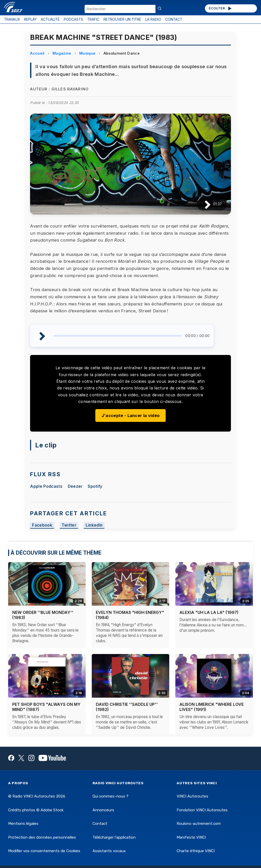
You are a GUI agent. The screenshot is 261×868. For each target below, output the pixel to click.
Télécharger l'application (114, 837)
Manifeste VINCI (191, 837)
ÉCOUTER (221, 8)
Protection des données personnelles (42, 837)
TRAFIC (93, 19)
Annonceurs (103, 810)
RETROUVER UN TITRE (122, 19)
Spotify (95, 486)
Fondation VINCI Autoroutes (202, 810)
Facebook (42, 525)
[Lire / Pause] (204, 204)
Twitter (69, 525)
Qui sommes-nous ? (110, 796)
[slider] (117, 336)
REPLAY (30, 19)
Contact (100, 824)
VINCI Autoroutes (192, 796)
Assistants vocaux (109, 851)
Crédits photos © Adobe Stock (36, 810)
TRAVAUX (12, 19)
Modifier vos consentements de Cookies (44, 851)
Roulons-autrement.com (199, 824)
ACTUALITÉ (50, 19)
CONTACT (174, 19)
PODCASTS (73, 19)
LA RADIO (153, 19)
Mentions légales (23, 824)
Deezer (75, 486)
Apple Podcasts (46, 486)
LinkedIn (94, 525)
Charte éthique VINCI (196, 851)
